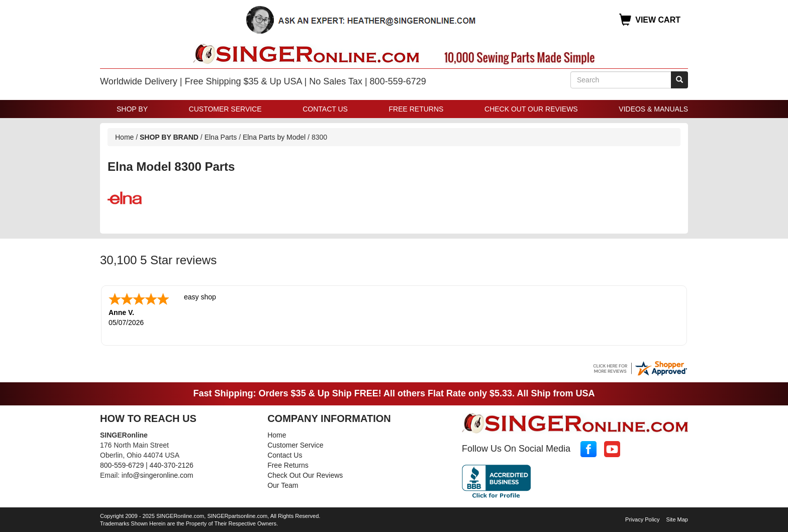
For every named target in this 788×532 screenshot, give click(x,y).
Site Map (677, 518)
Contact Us (325, 109)
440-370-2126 (172, 464)
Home (124, 137)
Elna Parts (221, 137)
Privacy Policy (642, 518)
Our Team (283, 484)
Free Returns (416, 109)
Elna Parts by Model (274, 137)
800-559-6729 (122, 464)
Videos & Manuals (653, 109)
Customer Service (225, 109)
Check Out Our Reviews (531, 109)
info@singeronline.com (158, 474)
